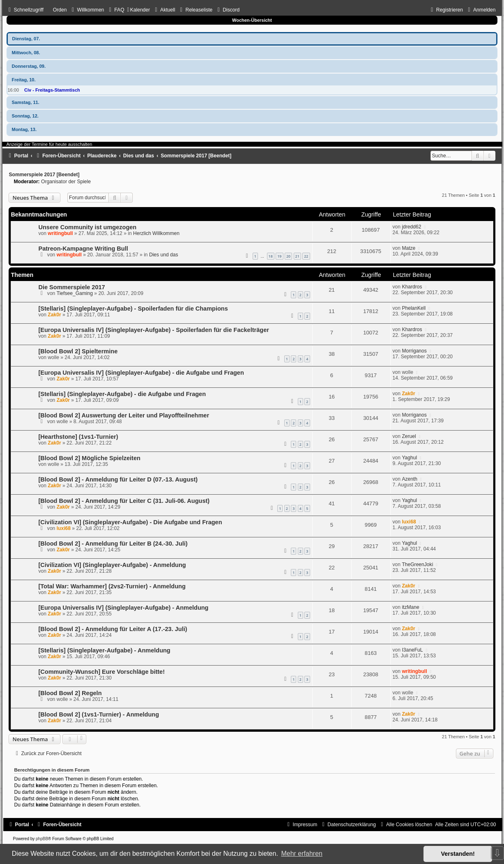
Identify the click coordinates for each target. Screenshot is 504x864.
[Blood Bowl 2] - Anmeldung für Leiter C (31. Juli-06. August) (124, 501)
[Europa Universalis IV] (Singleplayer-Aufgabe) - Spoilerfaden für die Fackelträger (153, 330)
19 (279, 256)
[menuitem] (87, 10)
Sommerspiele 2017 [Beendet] (44, 175)
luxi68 (64, 528)
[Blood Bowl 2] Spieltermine (78, 351)
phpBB (42, 839)
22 (306, 256)
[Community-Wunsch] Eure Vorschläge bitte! (101, 672)
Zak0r (54, 315)
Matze (408, 248)
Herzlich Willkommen (156, 233)
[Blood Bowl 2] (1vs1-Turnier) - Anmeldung (99, 714)
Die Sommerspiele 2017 (71, 287)
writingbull (60, 233)
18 (271, 256)
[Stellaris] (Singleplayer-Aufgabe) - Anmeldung (104, 650)
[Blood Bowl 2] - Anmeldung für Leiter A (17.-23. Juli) (113, 629)
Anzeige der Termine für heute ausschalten (49, 144)
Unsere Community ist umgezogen (87, 227)
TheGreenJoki (417, 564)
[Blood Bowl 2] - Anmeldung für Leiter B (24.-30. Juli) (113, 544)
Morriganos (414, 351)
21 (297, 256)
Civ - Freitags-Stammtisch (52, 90)
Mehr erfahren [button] (302, 854)
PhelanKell (414, 308)
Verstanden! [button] (458, 854)
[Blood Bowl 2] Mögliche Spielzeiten (89, 458)
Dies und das (164, 255)
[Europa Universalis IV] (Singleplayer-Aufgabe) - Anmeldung (123, 608)
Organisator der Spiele (66, 182)
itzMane (410, 607)
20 (288, 256)
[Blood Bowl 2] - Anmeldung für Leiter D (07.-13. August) (118, 479)
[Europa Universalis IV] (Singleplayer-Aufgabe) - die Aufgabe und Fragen (141, 373)
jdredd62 (411, 227)
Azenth (410, 479)
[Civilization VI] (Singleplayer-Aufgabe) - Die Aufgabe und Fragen (130, 522)
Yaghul (409, 458)
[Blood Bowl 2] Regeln (70, 693)
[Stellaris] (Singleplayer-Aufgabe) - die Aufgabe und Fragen (122, 394)
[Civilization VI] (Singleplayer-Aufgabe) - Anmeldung (112, 565)
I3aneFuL (412, 650)
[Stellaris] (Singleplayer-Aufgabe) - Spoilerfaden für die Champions (133, 309)
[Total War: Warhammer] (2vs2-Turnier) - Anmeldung (112, 586)
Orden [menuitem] (60, 10)
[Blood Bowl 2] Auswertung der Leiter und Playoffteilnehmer (124, 415)
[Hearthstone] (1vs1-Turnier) (78, 437)
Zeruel (409, 436)
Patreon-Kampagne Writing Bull (83, 249)
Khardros (412, 287)
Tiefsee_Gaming (75, 293)
